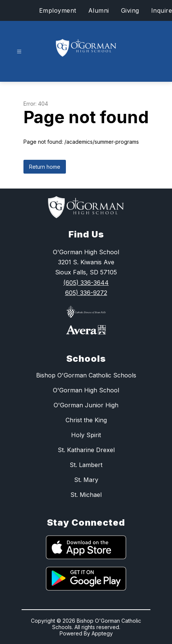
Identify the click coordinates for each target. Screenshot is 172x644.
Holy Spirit (86, 435)
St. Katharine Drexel (86, 450)
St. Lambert (86, 465)
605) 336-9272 (86, 293)
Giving (130, 10)
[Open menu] (19, 52)
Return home (45, 167)
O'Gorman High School (86, 390)
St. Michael (86, 495)
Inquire (162, 10)
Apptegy (102, 633)
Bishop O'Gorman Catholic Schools (86, 375)
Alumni (99, 10)
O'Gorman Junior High (86, 405)
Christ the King (86, 420)
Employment (58, 10)
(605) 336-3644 (86, 283)
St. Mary (86, 480)
